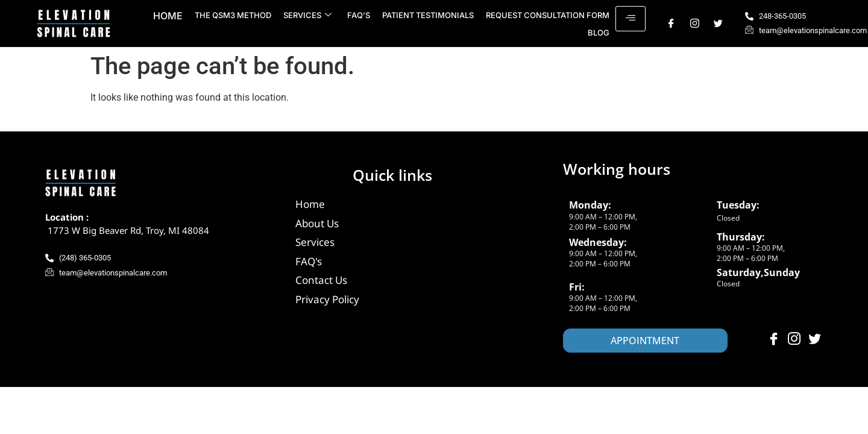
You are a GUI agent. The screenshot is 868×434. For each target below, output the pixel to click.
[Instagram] (695, 24)
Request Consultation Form (548, 15)
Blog (599, 33)
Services (307, 15)
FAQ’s (359, 15)
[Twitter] (718, 24)
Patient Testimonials (428, 15)
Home (168, 16)
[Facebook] (671, 24)
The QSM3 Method (233, 15)
